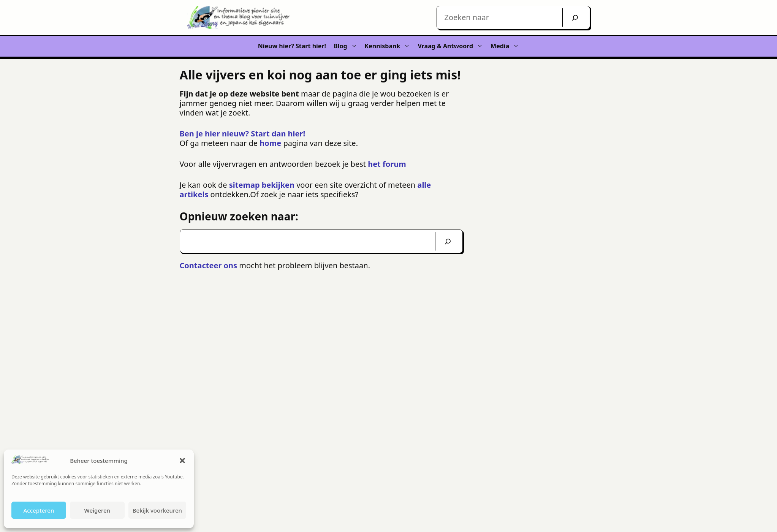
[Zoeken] (448, 241)
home (270, 143)
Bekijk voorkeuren (157, 510)
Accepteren (39, 510)
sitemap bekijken (263, 185)
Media (507, 46)
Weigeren (97, 510)
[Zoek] (575, 17)
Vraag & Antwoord (452, 46)
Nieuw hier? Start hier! (292, 46)
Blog (347, 46)
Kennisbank (389, 46)
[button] (182, 461)
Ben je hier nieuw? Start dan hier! (243, 134)
